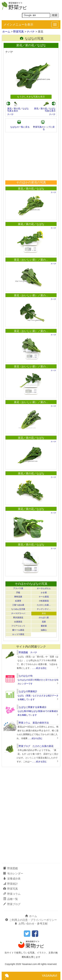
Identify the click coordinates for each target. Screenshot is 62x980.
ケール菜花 (44, 597)
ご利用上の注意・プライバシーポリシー (31, 920)
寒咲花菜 (18, 597)
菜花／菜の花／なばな (31, 189)
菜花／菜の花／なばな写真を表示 (18, 110)
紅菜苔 (18, 601)
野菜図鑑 (11, 868)
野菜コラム (12, 894)
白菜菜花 (18, 622)
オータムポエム (44, 588)
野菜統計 (11, 884)
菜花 (44, 613)
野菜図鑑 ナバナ (28, 652)
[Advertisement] (31, 156)
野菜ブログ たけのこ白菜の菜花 (36, 746)
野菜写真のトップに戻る (44, 128)
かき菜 (44, 593)
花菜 (44, 622)
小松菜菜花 (44, 601)
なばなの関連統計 (28, 691)
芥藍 (18, 593)
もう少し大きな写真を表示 (31, 97)
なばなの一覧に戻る (20, 127)
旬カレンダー (13, 873)
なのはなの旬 (26, 676)
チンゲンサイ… (44, 609)
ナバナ (31, 32)
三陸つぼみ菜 (18, 605)
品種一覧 (11, 899)
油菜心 (44, 630)
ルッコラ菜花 (18, 634)
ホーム (6, 32)
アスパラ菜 (18, 588)
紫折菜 (44, 626)
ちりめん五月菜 (18, 609)
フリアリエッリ (18, 626)
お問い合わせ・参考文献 (31, 924)
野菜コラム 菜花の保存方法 (34, 723)
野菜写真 (19, 32)
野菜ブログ (12, 904)
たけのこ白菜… (44, 605)
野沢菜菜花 (18, 618)
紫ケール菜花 (18, 630)
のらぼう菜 (44, 618)
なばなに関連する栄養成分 (33, 707)
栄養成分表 (12, 879)
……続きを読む (39, 668)
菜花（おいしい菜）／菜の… (31, 260)
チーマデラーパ (18, 613)
